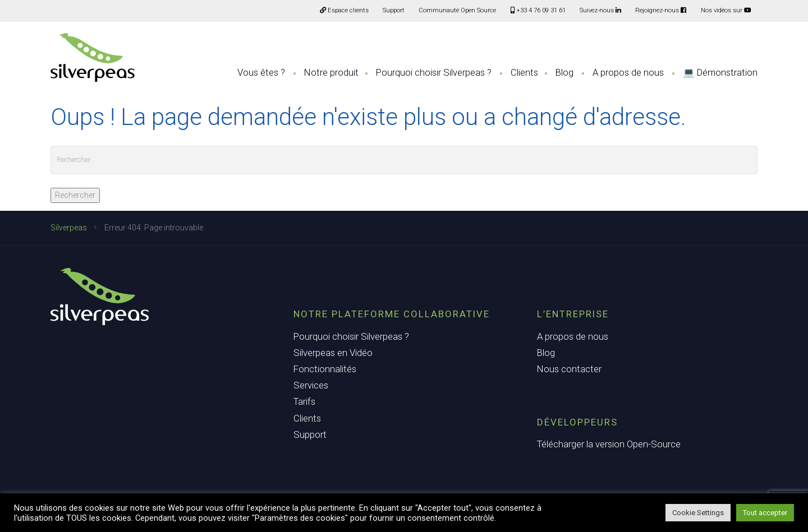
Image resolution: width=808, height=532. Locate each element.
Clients (524, 72)
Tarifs (304, 401)
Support (394, 10)
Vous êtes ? (261, 72)
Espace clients (344, 10)
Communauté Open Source (457, 10)
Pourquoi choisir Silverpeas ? (434, 72)
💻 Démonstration (720, 72)
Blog (564, 72)
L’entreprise (573, 314)
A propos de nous (628, 72)
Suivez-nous (600, 10)
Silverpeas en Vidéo (333, 353)
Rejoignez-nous (661, 10)
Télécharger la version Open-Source (609, 444)
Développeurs (577, 422)
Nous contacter (569, 369)
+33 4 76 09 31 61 (538, 10)
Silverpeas (69, 228)
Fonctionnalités (325, 369)
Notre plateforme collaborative (392, 314)
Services (311, 385)
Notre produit (331, 72)
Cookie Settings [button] (698, 513)
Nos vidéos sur (726, 10)
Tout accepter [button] (765, 513)
